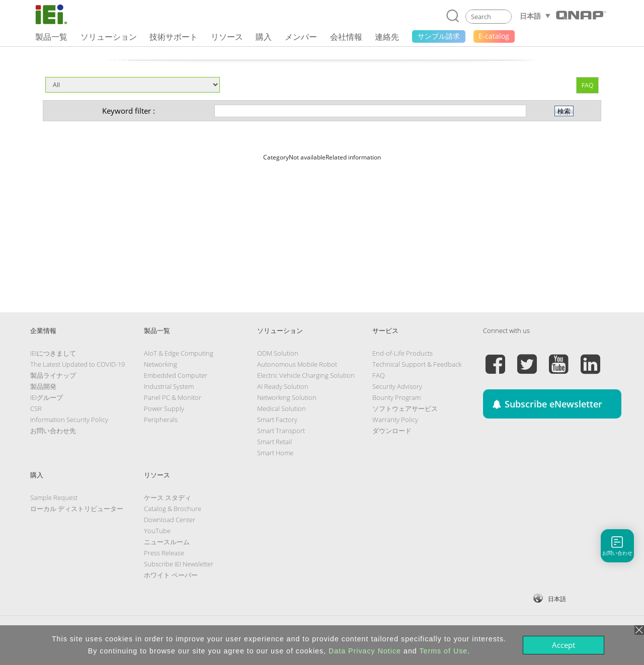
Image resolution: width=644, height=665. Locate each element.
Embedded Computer (176, 375)
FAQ (587, 85)
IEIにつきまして (53, 353)
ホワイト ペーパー (171, 575)
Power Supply (164, 408)
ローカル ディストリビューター (77, 509)
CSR (36, 408)
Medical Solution (281, 408)
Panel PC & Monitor (173, 397)
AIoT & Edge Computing (179, 353)
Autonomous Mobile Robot (297, 364)
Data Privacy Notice (365, 651)
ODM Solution (278, 353)
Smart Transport (281, 431)
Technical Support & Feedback (417, 364)
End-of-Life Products (403, 353)
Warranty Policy (395, 420)
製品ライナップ (53, 375)
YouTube (157, 531)
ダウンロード (392, 431)
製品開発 (43, 386)
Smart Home (275, 453)
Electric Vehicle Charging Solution (306, 375)
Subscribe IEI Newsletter (179, 564)
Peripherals (161, 420)
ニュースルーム (167, 542)
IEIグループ (47, 397)
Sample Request (54, 497)
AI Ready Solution (283, 386)
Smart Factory (277, 420)
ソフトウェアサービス (405, 408)
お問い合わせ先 (53, 431)
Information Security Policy (69, 420)
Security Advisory (397, 386)
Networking (160, 364)
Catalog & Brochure (173, 509)
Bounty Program (396, 397)
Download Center (170, 520)
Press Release (164, 553)
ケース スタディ (168, 497)
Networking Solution (287, 397)
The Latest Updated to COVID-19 (77, 364)
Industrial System (169, 386)
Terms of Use (443, 651)
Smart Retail (274, 442)
